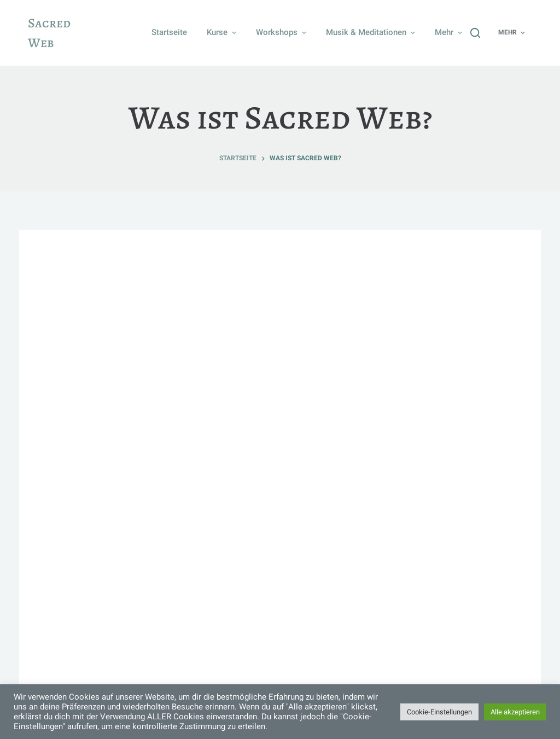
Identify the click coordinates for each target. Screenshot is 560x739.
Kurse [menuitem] (223, 33)
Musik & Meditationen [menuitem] (372, 33)
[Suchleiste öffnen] (475, 33)
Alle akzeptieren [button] (515, 712)
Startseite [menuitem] (169, 32)
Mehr (450, 33)
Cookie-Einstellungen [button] (439, 712)
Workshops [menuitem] (282, 33)
